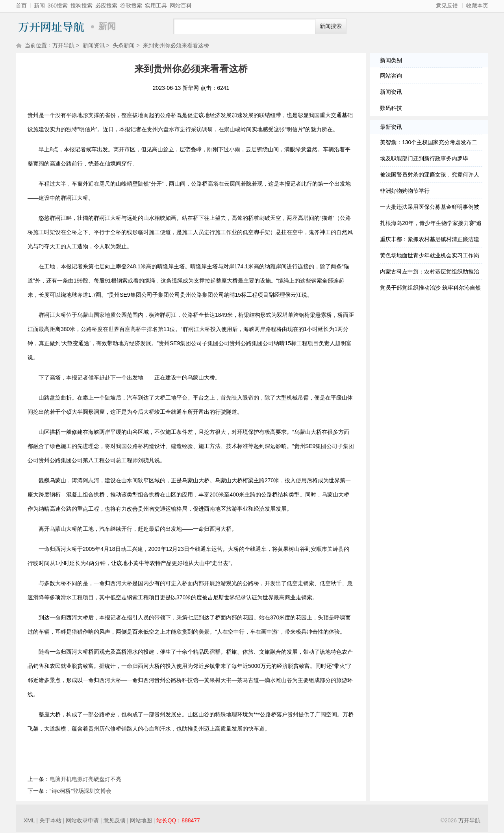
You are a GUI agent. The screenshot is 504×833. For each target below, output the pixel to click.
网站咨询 (391, 76)
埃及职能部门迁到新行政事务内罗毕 (424, 159)
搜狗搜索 (82, 6)
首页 (21, 6)
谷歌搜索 (131, 6)
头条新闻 (124, 46)
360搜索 (58, 6)
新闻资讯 (94, 46)
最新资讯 (391, 128)
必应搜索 (106, 6)
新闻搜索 (331, 26)
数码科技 (391, 109)
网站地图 (141, 821)
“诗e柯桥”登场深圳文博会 (81, 792)
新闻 (39, 6)
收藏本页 (477, 6)
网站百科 (181, 6)
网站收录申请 (82, 821)
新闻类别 (391, 61)
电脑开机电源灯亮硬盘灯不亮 (85, 780)
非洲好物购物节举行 (405, 192)
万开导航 (51, 27)
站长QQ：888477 (178, 821)
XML (29, 821)
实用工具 (156, 6)
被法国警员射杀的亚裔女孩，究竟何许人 (430, 175)
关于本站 (50, 821)
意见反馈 (447, 6)
